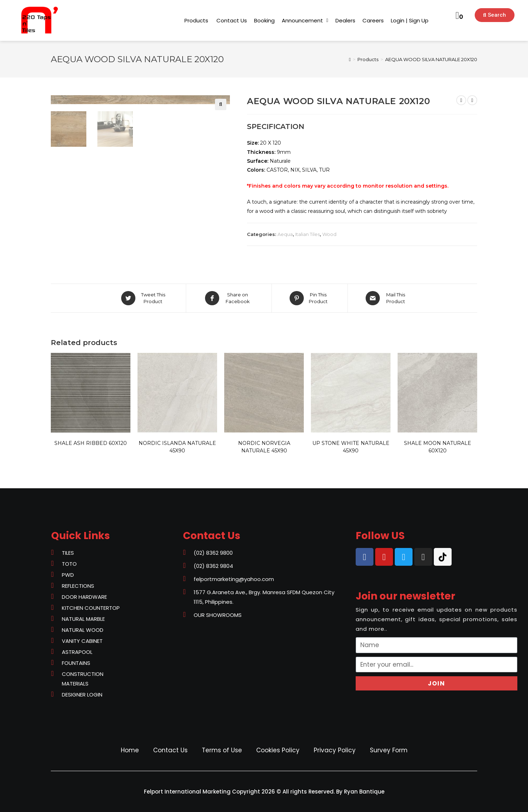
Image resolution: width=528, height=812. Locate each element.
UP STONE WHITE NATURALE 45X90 (351, 447)
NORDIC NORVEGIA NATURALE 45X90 (264, 447)
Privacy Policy (335, 750)
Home (130, 750)
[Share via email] (387, 298)
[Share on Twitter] (144, 298)
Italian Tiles (308, 234)
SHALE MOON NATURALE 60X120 (438, 447)
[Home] (350, 59)
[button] (196, 20)
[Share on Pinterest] (310, 298)
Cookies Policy (278, 750)
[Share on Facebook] (229, 298)
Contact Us (170, 750)
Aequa (285, 234)
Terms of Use (222, 750)
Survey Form (389, 750)
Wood (329, 234)
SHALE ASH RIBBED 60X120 (91, 443)
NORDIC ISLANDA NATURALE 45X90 (177, 447)
